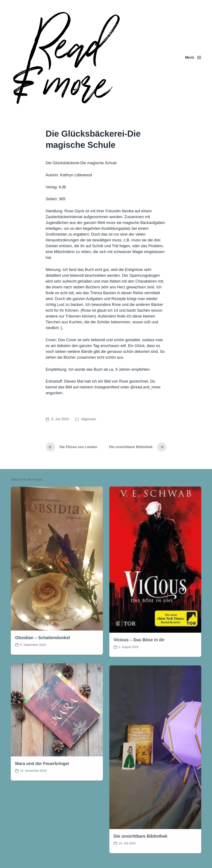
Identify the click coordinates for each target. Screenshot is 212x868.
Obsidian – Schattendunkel (42, 658)
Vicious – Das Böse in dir (139, 661)
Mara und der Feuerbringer (42, 784)
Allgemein (88, 419)
